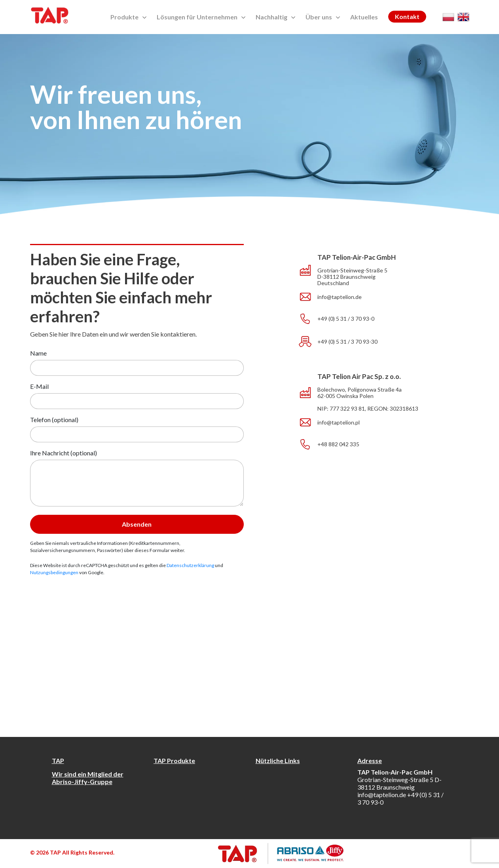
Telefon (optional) (54, 420)
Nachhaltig (275, 17)
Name (38, 353)
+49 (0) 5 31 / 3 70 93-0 (346, 319)
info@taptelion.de (340, 297)
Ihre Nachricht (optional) (64, 453)
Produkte (128, 17)
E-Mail (39, 386)
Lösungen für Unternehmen (201, 17)
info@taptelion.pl (339, 423)
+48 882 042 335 (338, 444)
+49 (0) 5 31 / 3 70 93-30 (347, 342)
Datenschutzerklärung (190, 565)
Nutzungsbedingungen (54, 572)
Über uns (323, 17)
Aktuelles (364, 17)
